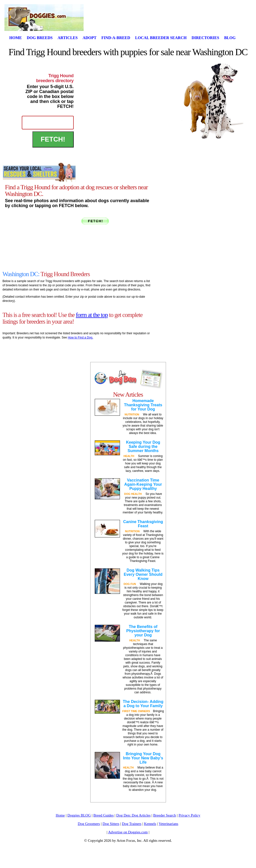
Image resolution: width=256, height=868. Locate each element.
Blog (230, 38)
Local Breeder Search (161, 38)
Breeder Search (164, 815)
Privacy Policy (189, 815)
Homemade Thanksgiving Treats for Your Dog (143, 405)
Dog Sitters (111, 824)
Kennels (150, 824)
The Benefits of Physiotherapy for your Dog (143, 631)
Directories (205, 38)
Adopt (90, 38)
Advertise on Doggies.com (128, 832)
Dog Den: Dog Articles (133, 815)
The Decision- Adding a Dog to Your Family (143, 704)
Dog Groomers (89, 824)
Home (16, 38)
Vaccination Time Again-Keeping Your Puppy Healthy (143, 484)
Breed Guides (104, 815)
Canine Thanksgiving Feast (143, 524)
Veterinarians (169, 824)
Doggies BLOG (79, 815)
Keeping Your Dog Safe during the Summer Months (143, 446)
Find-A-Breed (116, 38)
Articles (68, 38)
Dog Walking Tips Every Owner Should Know (143, 574)
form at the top (92, 315)
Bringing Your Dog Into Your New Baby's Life (143, 758)
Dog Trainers (132, 824)
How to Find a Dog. (81, 338)
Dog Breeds (40, 38)
